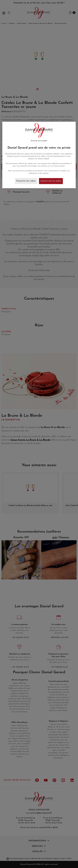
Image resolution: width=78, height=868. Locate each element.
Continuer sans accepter (39, 141)
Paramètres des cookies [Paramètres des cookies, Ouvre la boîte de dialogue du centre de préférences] (26, 181)
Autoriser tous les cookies (51, 181)
